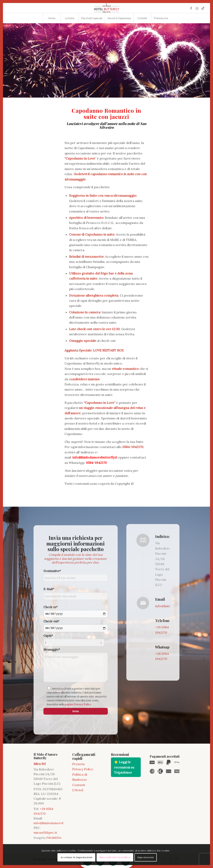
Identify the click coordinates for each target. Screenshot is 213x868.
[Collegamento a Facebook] (191, 8)
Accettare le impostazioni (76, 857)
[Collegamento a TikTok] (203, 8)
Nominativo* (52, 651)
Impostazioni (145, 857)
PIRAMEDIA (54, 838)
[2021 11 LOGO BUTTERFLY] (106, 8)
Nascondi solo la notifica (115, 857)
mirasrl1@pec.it (45, 832)
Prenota (78, 764)
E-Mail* (49, 669)
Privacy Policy (83, 769)
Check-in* (51, 687)
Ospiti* (48, 716)
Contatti (79, 785)
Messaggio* (52, 730)
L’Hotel (78, 790)
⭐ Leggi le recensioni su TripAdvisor (124, 767)
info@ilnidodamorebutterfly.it (56, 823)
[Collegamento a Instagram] (197, 8)
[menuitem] (52, 18)
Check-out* (51, 702)
